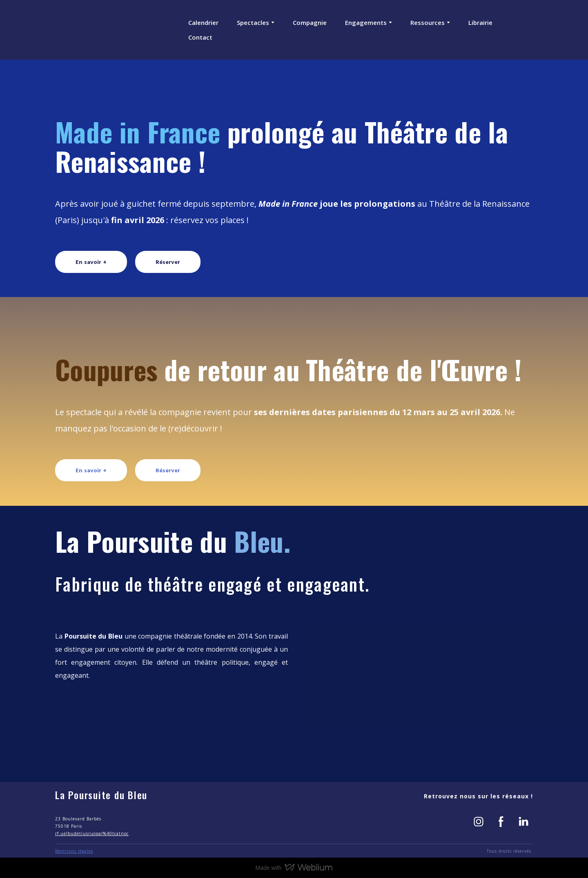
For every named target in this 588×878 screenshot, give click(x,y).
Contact (200, 37)
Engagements (366, 22)
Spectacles (253, 22)
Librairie (480, 22)
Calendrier (203, 22)
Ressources (428, 22)
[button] (91, 262)
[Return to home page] (85, 30)
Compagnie (310, 22)
